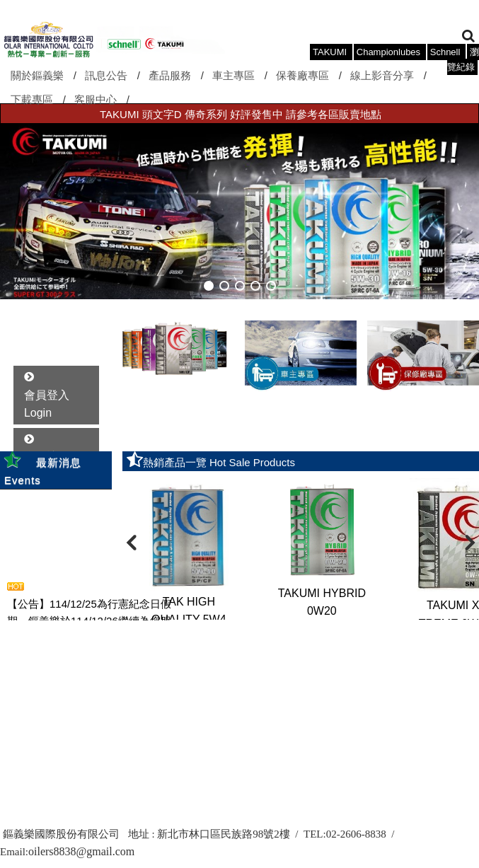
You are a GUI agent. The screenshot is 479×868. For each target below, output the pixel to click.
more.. (99, 635)
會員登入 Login (47, 404)
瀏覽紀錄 (463, 59)
